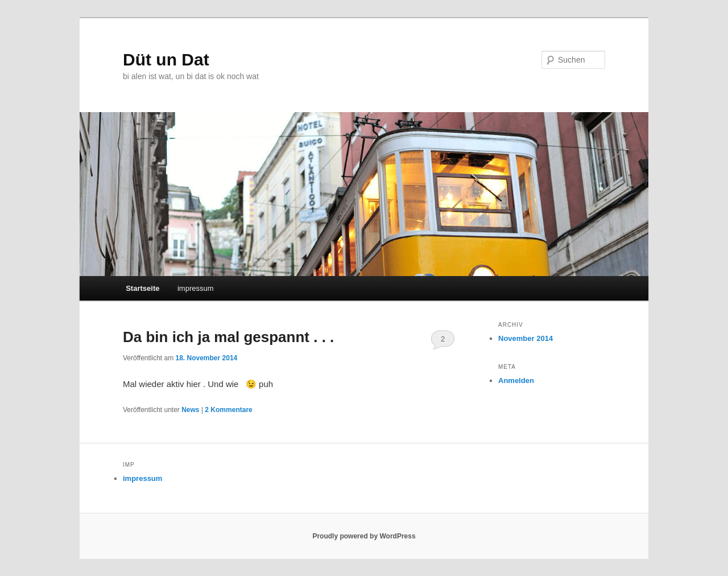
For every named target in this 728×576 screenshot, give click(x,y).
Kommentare (228, 410)
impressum (196, 288)
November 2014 (526, 338)
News (190, 410)
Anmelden (516, 380)
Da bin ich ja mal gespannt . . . (228, 337)
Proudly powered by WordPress (364, 536)
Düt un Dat (166, 59)
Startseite (142, 288)
